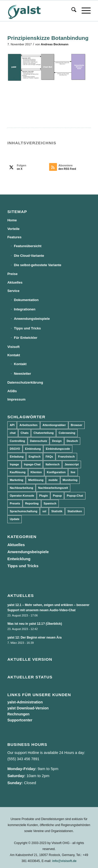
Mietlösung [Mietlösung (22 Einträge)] (36, 480)
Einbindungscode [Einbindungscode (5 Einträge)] (58, 449)
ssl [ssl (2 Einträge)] (44, 511)
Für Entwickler (26, 338)
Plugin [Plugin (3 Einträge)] (44, 496)
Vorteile (13, 229)
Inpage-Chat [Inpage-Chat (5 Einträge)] (32, 464)
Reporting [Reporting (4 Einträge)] (32, 503)
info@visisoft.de (64, 861)
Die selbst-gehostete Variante (38, 265)
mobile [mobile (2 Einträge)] (53, 480)
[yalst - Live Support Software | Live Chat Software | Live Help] (41, 11)
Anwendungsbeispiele (32, 319)
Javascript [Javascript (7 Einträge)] (72, 464)
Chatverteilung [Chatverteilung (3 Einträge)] (44, 433)
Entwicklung (19, 559)
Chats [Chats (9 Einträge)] (25, 433)
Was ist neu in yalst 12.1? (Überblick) (35, 624)
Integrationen (25, 309)
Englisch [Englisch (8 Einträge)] (34, 457)
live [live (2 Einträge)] (73, 472)
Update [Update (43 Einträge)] (15, 519)
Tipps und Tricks (27, 328)
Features (14, 237)
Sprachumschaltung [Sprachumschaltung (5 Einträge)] (24, 511)
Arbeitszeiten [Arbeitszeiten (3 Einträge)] (28, 425)
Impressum (16, 399)
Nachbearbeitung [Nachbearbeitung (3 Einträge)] (21, 488)
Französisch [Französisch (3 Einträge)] (66, 457)
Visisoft (13, 347)
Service (13, 291)
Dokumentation (26, 300)
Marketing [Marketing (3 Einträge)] (16, 480)
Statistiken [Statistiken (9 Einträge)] (75, 511)
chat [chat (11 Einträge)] (13, 433)
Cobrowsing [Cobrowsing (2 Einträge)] (67, 433)
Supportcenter (20, 720)
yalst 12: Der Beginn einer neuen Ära (34, 638)
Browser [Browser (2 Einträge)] (77, 425)
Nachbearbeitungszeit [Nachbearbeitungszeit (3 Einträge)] (53, 488)
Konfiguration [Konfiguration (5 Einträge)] (56, 472)
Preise (12, 274)
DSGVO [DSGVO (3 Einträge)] (15, 449)
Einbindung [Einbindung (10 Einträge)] (33, 449)
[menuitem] (71, 11)
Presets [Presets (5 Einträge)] (15, 503)
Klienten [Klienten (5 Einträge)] (36, 472)
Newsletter (22, 374)
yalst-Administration (25, 702)
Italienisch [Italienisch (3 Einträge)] (53, 464)
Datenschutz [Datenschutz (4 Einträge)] (39, 441)
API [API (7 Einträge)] (12, 425)
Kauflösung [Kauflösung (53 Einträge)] (18, 472)
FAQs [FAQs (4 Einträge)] (49, 457)
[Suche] (71, 11)
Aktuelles (15, 282)
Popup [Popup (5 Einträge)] (57, 496)
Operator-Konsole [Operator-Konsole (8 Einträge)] (22, 496)
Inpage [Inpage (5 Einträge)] (14, 464)
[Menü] (83, 11)
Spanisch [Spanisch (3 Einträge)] (50, 503)
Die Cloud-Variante (29, 256)
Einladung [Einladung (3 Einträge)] (17, 457)
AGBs (12, 391)
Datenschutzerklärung (25, 382)
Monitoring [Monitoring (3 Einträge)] (70, 480)
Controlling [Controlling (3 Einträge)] (17, 441)
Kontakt (14, 355)
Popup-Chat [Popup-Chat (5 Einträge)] (75, 496)
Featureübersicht (28, 246)
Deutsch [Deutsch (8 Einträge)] (72, 441)
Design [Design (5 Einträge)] (57, 441)
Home (12, 220)
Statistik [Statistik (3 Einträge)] (57, 511)
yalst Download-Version (28, 708)
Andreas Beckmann (55, 44)
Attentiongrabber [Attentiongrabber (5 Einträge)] (54, 425)
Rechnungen (18, 714)
